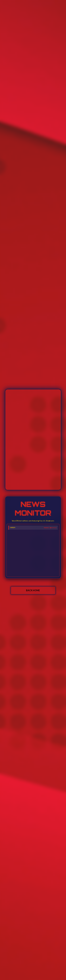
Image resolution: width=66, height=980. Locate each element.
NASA (13, 527)
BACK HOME (33, 590)
